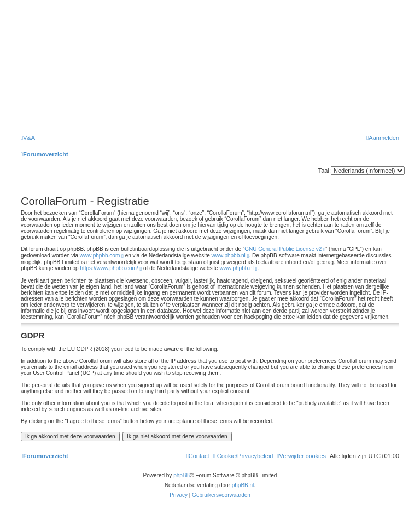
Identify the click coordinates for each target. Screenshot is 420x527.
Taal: (325, 171)
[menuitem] (28, 138)
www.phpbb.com (100, 256)
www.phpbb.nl (229, 256)
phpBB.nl (243, 485)
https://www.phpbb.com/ (109, 268)
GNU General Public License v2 (283, 249)
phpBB (182, 475)
